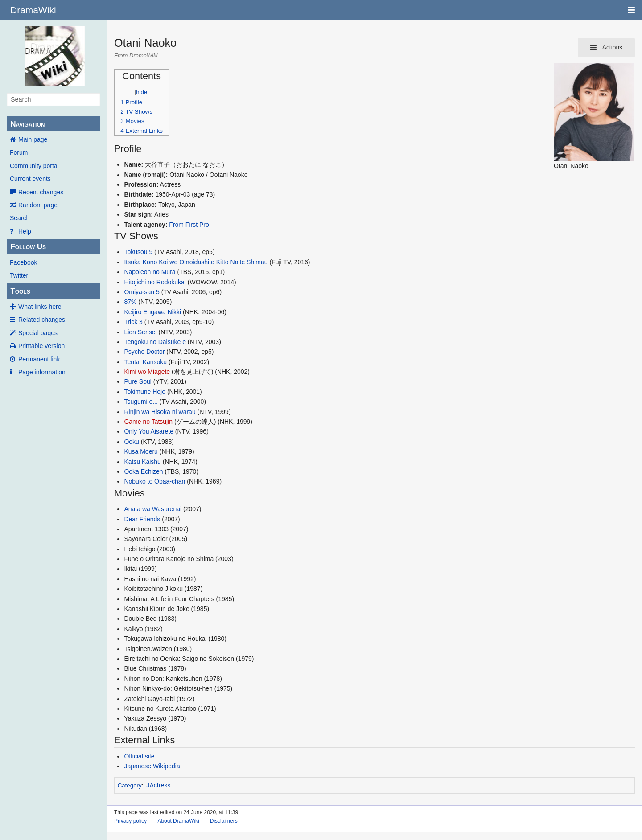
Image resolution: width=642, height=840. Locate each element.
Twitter (19, 275)
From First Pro (189, 225)
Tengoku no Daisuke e (155, 342)
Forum (19, 152)
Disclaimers (224, 821)
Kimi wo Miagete (147, 372)
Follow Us (28, 247)
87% (130, 302)
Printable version (41, 346)
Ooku (131, 442)
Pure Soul (138, 381)
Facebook (23, 262)
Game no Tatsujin (148, 422)
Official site (139, 756)
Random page (38, 205)
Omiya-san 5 (142, 292)
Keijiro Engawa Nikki (152, 312)
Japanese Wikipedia (152, 766)
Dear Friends (142, 519)
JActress (159, 785)
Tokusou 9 (138, 252)
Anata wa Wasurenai (153, 509)
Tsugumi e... (141, 402)
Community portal (34, 166)
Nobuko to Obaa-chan (154, 481)
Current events (30, 179)
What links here (40, 307)
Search (20, 218)
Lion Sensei (140, 332)
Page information (42, 372)
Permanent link (39, 359)
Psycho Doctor (144, 352)
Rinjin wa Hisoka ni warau (160, 412)
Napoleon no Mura (150, 272)
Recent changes (41, 192)
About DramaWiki (178, 821)
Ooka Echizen (143, 471)
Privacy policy (130, 821)
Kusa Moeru (141, 451)
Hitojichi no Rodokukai (155, 282)
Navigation (27, 124)
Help (25, 231)
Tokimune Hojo (145, 392)
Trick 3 (133, 322)
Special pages (38, 333)
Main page (33, 139)
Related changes (42, 320)
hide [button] (142, 92)
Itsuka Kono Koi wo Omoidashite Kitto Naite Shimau (196, 262)
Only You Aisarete (149, 431)
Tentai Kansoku (145, 362)
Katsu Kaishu (142, 462)
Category (130, 785)
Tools (20, 291)
